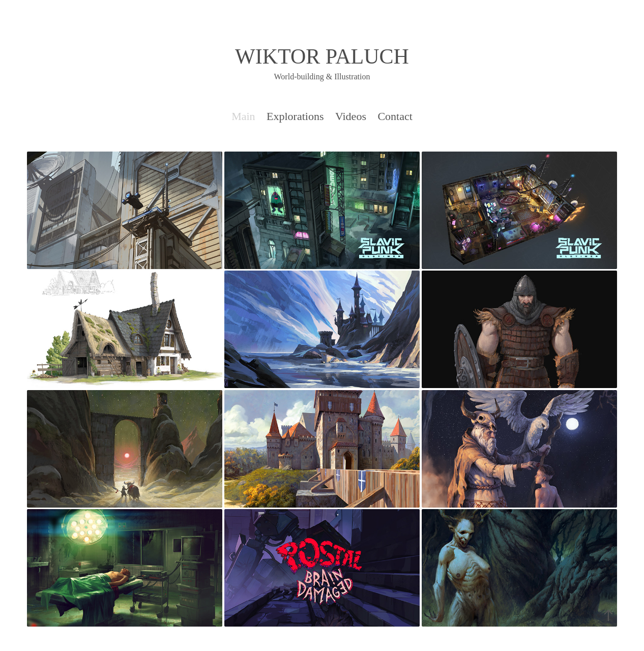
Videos (351, 116)
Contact (395, 116)
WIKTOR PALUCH (322, 56)
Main (243, 116)
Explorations (295, 116)
